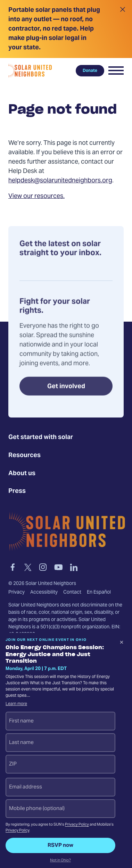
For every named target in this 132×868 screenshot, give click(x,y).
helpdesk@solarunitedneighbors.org (60, 181)
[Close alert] (122, 29)
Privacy (16, 593)
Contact (72, 593)
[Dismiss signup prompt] (122, 643)
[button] (116, 71)
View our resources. (36, 196)
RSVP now (60, 845)
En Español (99, 593)
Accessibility (44, 593)
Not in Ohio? (60, 861)
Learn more (16, 704)
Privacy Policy (77, 825)
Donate (90, 71)
